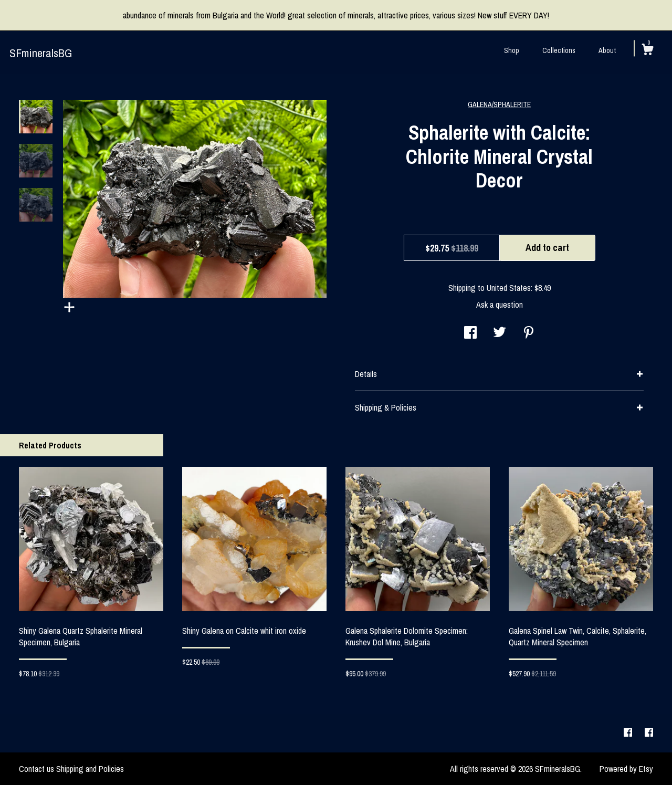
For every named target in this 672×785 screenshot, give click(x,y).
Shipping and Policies (90, 769)
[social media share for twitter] (500, 333)
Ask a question (500, 305)
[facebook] (629, 732)
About (607, 50)
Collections (559, 50)
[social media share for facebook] (470, 333)
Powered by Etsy (626, 769)
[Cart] (647, 51)
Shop (512, 50)
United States (509, 288)
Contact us (36, 769)
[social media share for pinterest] (529, 333)
